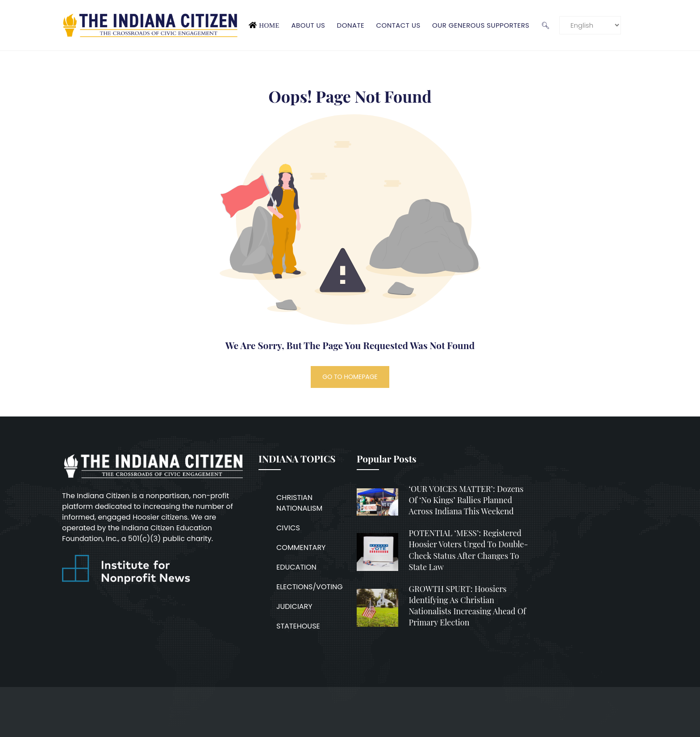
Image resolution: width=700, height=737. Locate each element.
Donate (351, 25)
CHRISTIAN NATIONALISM (299, 503)
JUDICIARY (294, 606)
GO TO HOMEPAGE (350, 377)
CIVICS (288, 528)
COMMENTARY (301, 548)
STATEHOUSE (298, 626)
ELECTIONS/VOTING (310, 587)
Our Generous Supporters (481, 25)
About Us (308, 25)
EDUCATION (296, 567)
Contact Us (398, 25)
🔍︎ (545, 25)
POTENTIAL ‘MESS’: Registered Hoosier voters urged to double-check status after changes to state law (469, 550)
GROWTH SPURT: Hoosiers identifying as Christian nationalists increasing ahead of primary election (468, 606)
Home (269, 25)
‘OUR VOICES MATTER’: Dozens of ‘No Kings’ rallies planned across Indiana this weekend (466, 500)
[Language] (590, 25)
